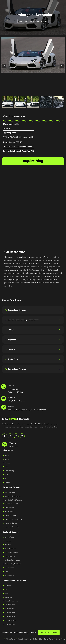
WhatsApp (13, 443)
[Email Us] (4, 398)
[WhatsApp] (4, 444)
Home (21, 21)
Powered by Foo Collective (49, 633)
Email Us (11, 397)
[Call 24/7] (4, 387)
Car (26, 21)
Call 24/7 (12, 386)
